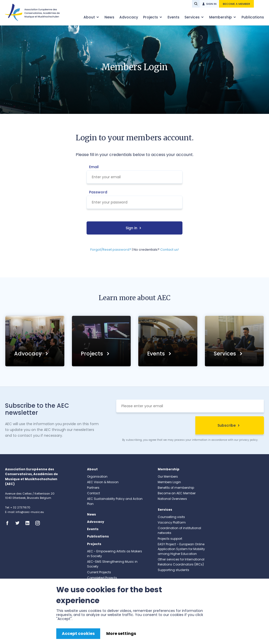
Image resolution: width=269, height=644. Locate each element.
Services (193, 17)
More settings (121, 634)
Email (94, 167)
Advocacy (129, 17)
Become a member (236, 4)
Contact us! (170, 250)
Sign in (211, 4)
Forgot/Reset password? (111, 250)
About (90, 17)
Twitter (19, 523)
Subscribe (227, 425)
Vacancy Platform (172, 522)
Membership (221, 17)
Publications (253, 17)
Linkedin (29, 523)
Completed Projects (102, 578)
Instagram (39, 523)
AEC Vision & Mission (103, 482)
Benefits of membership (176, 488)
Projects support (170, 539)
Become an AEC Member (177, 493)
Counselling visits (171, 517)
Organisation (97, 476)
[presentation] (154, 426)
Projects (151, 17)
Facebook (9, 523)
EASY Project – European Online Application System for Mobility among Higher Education (181, 549)
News (109, 17)
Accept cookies (78, 634)
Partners (93, 488)
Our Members (168, 476)
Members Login (169, 482)
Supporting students (173, 570)
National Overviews (172, 499)
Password (98, 192)
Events (173, 17)
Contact (93, 493)
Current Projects (99, 572)
